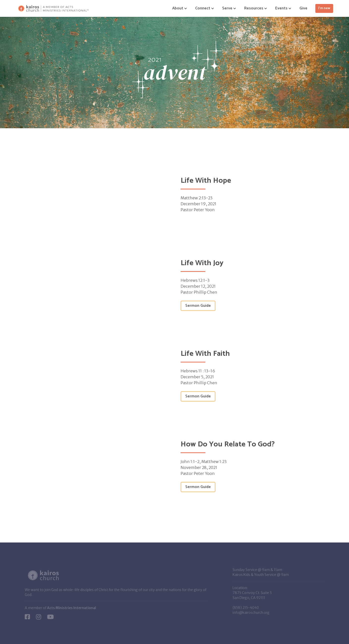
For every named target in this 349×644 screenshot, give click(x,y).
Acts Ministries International (72, 608)
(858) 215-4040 (246, 608)
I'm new (324, 8)
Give (303, 8)
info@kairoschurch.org (251, 613)
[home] (53, 9)
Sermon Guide (198, 306)
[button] (178, 8)
